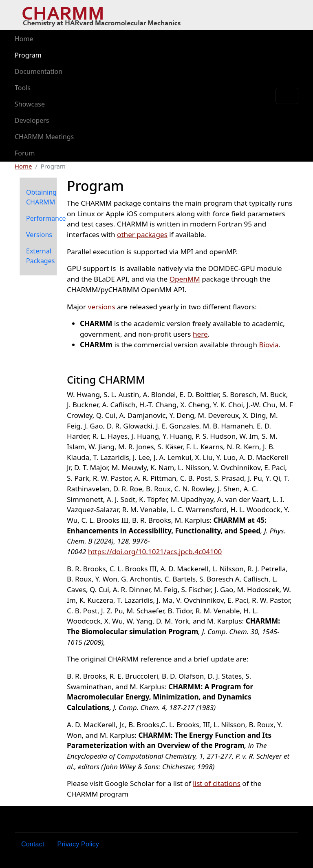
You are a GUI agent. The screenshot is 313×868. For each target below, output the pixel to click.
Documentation (39, 71)
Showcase (30, 104)
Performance (46, 218)
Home (24, 39)
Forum (25, 153)
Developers (32, 120)
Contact (33, 844)
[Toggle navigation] (287, 96)
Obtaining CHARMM (41, 197)
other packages (142, 234)
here (200, 334)
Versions (39, 235)
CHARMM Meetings (44, 137)
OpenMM (185, 279)
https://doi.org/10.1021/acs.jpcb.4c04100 (155, 552)
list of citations (217, 783)
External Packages (40, 256)
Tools (23, 88)
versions (101, 307)
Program (28, 55)
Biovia (269, 345)
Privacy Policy (78, 844)
